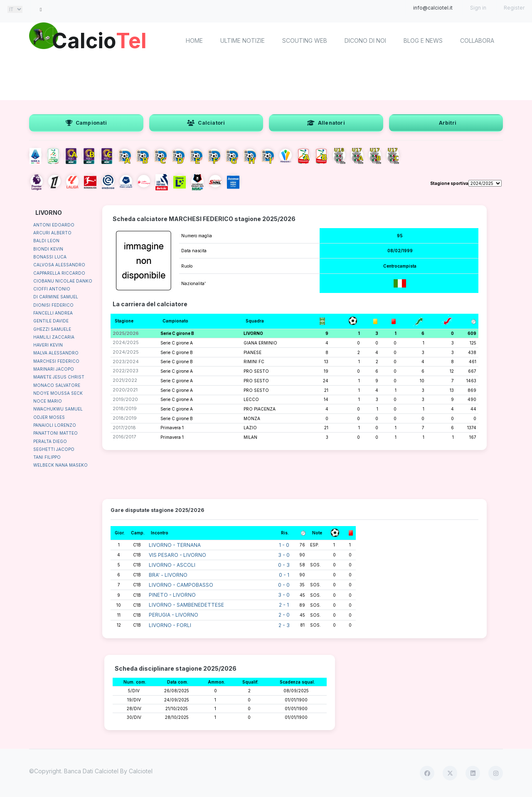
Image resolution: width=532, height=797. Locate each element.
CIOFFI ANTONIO (52, 289)
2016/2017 (124, 437)
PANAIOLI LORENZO (55, 425)
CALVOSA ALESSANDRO (59, 265)
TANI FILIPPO (47, 457)
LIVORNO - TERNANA (175, 545)
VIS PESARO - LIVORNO (177, 555)
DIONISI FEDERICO (53, 305)
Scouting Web (305, 41)
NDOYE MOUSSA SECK (58, 393)
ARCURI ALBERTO (52, 233)
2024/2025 (126, 342)
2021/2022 (125, 380)
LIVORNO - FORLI (170, 625)
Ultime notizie (243, 41)
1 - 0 (284, 545)
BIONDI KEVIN (48, 249)
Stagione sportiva (449, 183)
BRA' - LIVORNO (168, 575)
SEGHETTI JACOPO (54, 449)
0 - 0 (284, 585)
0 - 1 (284, 575)
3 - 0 (284, 555)
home (194, 41)
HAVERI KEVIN (48, 345)
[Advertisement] (266, 79)
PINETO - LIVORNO (172, 595)
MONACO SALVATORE (57, 385)
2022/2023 (126, 371)
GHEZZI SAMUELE (52, 329)
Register (514, 8)
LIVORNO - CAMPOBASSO (181, 585)
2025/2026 (126, 333)
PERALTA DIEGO (50, 441)
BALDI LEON (46, 241)
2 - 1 (284, 605)
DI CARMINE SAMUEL (56, 297)
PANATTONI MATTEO (55, 433)
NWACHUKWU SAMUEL (58, 409)
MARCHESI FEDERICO (56, 361)
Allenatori (326, 123)
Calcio (99, 39)
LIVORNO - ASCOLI (172, 565)
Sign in (478, 8)
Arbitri (448, 123)
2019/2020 (125, 399)
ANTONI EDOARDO (54, 225)
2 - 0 (284, 615)
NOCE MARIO (48, 401)
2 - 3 (284, 625)
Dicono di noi (365, 41)
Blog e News (423, 41)
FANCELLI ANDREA (53, 313)
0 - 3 (284, 565)
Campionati (86, 123)
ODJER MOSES (49, 417)
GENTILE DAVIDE (51, 321)
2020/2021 (125, 390)
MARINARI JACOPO (54, 369)
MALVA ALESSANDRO (56, 353)
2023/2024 (126, 362)
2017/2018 (124, 428)
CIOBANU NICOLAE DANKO (63, 281)
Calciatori (206, 123)
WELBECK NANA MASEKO (60, 465)
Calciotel (141, 771)
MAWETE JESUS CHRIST (59, 377)
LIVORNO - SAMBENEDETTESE (186, 605)
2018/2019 (125, 408)
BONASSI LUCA (50, 257)
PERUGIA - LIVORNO (174, 615)
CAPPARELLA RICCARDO (59, 273)
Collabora (477, 41)
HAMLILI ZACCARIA (54, 337)
